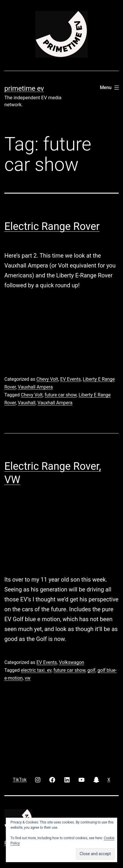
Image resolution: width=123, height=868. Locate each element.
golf (91, 670)
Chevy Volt (47, 379)
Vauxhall (27, 403)
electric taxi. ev (36, 670)
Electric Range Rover (52, 226)
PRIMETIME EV (24, 88)
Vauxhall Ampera (35, 387)
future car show (61, 395)
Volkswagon (72, 662)
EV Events (71, 379)
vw (28, 678)
